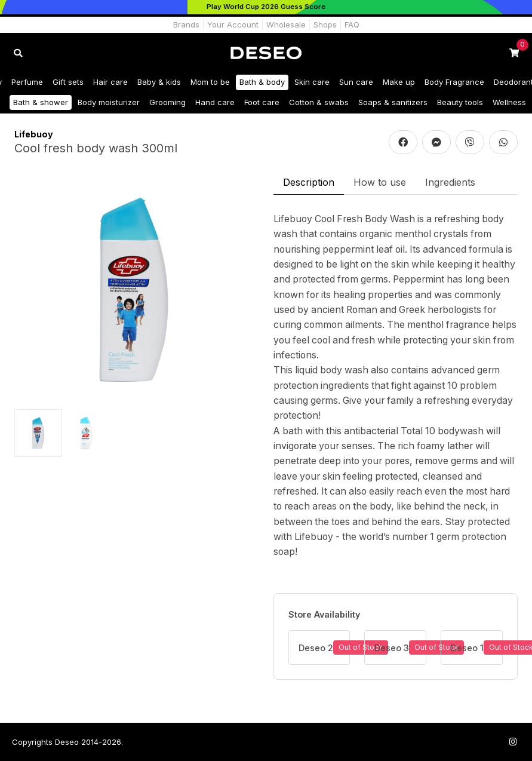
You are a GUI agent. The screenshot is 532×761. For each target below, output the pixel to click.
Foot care (262, 102)
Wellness (509, 102)
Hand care (215, 102)
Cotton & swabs (319, 102)
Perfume (27, 82)
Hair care (110, 82)
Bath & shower (41, 102)
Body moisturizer (109, 102)
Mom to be (210, 82)
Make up (399, 82)
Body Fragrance (454, 82)
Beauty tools (460, 102)
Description (309, 182)
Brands (186, 24)
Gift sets (68, 82)
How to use (380, 182)
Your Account (233, 24)
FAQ (352, 24)
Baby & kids (159, 82)
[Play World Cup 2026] (266, 7)
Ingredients (450, 182)
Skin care (312, 82)
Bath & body (262, 82)
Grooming (167, 102)
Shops (325, 24)
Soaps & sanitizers (393, 102)
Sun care (356, 82)
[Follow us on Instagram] (513, 742)
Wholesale (286, 24)
